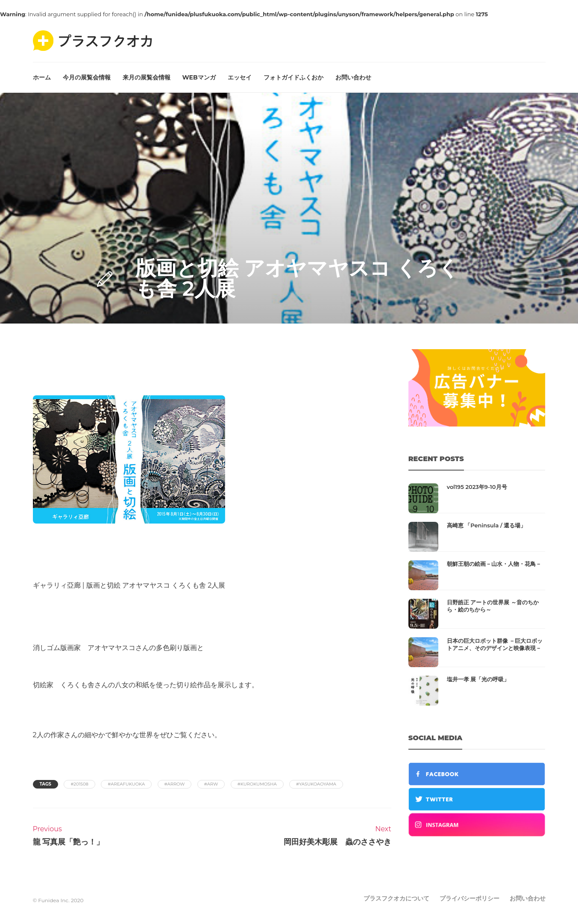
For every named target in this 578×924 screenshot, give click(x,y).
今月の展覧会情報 (87, 77)
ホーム (42, 77)
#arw (211, 784)
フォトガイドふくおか (293, 77)
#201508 (79, 784)
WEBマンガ (199, 77)
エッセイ (240, 77)
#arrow (175, 784)
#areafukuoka (126, 784)
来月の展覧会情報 (147, 77)
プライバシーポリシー (469, 898)
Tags (45, 784)
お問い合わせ (353, 77)
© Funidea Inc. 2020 (58, 900)
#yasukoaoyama (316, 784)
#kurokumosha (257, 784)
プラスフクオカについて (396, 898)
